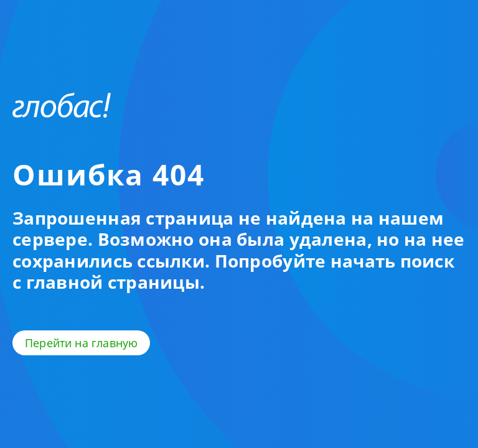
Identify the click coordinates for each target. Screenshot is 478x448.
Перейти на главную (81, 343)
